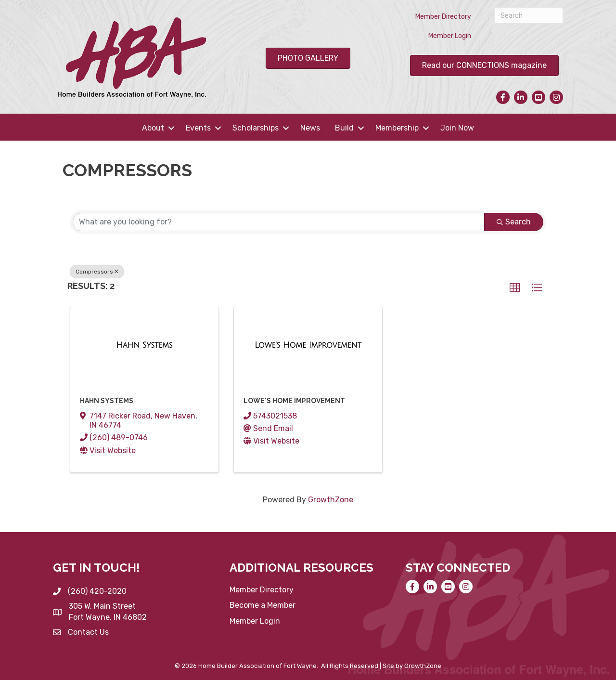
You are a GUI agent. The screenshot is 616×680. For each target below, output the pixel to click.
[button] (515, 288)
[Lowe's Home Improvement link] (308, 345)
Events (198, 128)
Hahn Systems (107, 401)
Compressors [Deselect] (97, 272)
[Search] (529, 15)
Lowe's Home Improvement (294, 401)
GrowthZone (331, 500)
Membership (397, 128)
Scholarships (256, 128)
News (310, 128)
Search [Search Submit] (514, 222)
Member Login (450, 36)
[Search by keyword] (279, 222)
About (153, 128)
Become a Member (263, 605)
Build (344, 128)
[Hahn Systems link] (144, 345)
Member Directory (443, 17)
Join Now (457, 128)
